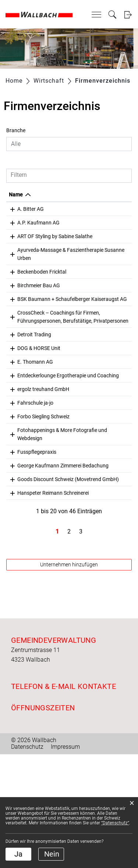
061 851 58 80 (92, 391)
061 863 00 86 (92, 598)
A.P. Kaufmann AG (38, 223)
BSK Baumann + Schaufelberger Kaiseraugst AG (36, 323)
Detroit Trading (34, 391)
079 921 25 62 (92, 503)
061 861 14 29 (92, 533)
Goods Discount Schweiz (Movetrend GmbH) (40, 577)
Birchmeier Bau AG (39, 302)
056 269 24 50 (92, 302)
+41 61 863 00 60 (95, 209)
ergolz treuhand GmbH (43, 462)
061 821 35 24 (92, 345)
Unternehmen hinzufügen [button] (69, 678)
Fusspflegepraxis (37, 533)
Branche (16, 130)
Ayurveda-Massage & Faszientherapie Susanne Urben (42, 266)
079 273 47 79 (92, 236)
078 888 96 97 (92, 476)
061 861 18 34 (92, 223)
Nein (52, 854)
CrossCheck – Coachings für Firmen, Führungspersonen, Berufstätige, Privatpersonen (42, 361)
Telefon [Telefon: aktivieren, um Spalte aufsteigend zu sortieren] (84, 195)
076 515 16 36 (92, 432)
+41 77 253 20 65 (95, 288)
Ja (18, 854)
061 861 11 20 (92, 419)
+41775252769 (93, 405)
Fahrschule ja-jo (35, 476)
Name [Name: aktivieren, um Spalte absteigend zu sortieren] (16, 195)
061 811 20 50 (92, 315)
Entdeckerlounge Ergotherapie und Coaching (37, 440)
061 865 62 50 (92, 490)
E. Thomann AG (35, 419)
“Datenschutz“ (115, 823)
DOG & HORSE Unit (39, 405)
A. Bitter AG (31, 209)
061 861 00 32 (92, 462)
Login (128, 15)
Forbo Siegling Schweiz (43, 490)
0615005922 (90, 569)
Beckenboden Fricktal (42, 288)
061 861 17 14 (92, 547)
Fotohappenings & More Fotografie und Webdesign (41, 511)
